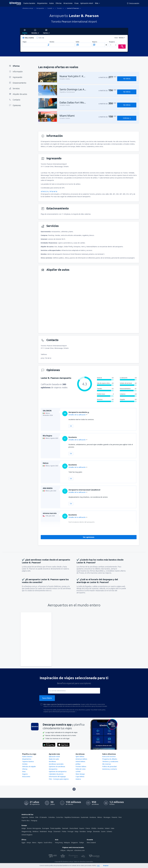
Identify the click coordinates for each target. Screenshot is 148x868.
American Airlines (81, 759)
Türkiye (81, 843)
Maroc (34, 843)
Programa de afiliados (110, 759)
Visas (76, 3)
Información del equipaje (57, 776)
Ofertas (59, 3)
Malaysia (67, 843)
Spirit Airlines (80, 756)
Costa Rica (60, 817)
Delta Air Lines (81, 769)
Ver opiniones (89, 537)
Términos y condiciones (110, 761)
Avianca (78, 779)
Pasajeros (112, 42)
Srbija (76, 831)
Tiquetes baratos (28, 761)
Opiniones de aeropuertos (58, 771)
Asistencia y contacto (110, 769)
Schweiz (109, 831)
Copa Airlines (80, 776)
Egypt (23, 843)
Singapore (74, 843)
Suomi (103, 831)
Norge (50, 831)
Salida (77, 42)
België (24, 828)
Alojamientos (42, 3)
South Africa (48, 843)
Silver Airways (80, 774)
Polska (64, 831)
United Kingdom (27, 835)
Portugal (70, 831)
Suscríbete (47, 698)
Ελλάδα (94, 828)
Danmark (65, 828)
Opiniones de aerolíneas (57, 766)
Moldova (35, 831)
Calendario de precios (56, 774)
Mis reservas (107, 764)
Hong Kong (59, 843)
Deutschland (74, 828)
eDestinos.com (80, 850)
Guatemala (84, 817)
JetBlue (78, 764)
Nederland (43, 831)
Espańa (82, 828)
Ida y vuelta (29, 38)
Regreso (95, 42)
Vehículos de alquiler (29, 766)
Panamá (114, 817)
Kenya (29, 843)
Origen (25, 42)
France (88, 828)
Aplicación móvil (87, 3)
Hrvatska (101, 828)
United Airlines (80, 761)
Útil (71, 426)
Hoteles (25, 764)
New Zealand (91, 843)
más (98, 866)
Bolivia (32, 817)
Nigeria (40, 843)
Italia (112, 828)
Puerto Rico (26, 821)
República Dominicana (72, 817)
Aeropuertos (53, 769)
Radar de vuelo (54, 759)
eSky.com (70, 850)
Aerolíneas (52, 761)
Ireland (107, 828)
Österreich (57, 831)
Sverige (89, 831)
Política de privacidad (109, 766)
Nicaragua (107, 817)
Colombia (51, 817)
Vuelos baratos (29, 3)
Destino (52, 42)
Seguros (25, 774)
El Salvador (43, 817)
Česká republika (55, 828)
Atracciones (68, 3)
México (100, 817)
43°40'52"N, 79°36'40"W (49, 192)
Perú (120, 817)
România (83, 831)
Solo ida (41, 38)
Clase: (116, 38)
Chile (37, 817)
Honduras (93, 817)
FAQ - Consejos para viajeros (59, 779)
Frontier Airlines (81, 766)
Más (97, 3)
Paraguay (34, 821)
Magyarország (26, 831)
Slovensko (96, 831)
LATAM (78, 771)
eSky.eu (63, 850)
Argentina (25, 817)
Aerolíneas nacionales (56, 764)
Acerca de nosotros (109, 756)
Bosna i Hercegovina (34, 828)
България (46, 828)
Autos (52, 3)
